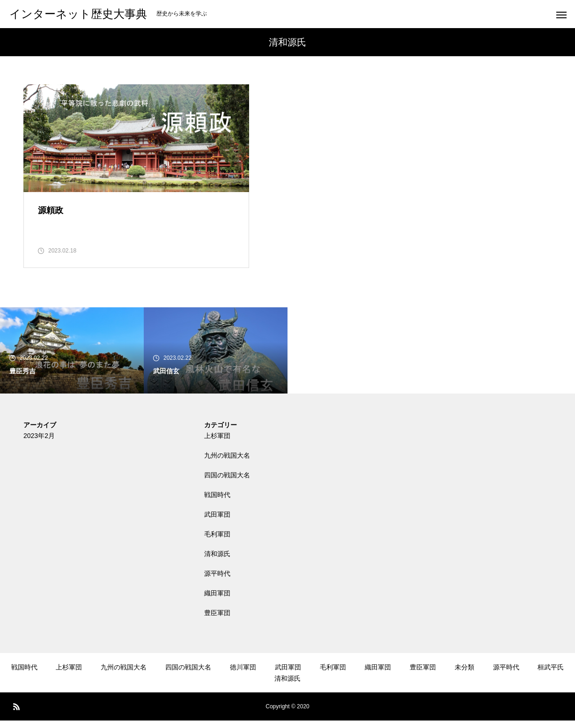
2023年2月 (39, 443)
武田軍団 (217, 522)
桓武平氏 (551, 675)
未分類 (464, 675)
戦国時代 (217, 502)
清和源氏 (217, 561)
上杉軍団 (217, 443)
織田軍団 (217, 601)
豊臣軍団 (217, 620)
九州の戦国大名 (227, 463)
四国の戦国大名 (227, 483)
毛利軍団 (217, 542)
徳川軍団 (243, 675)
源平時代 (217, 581)
